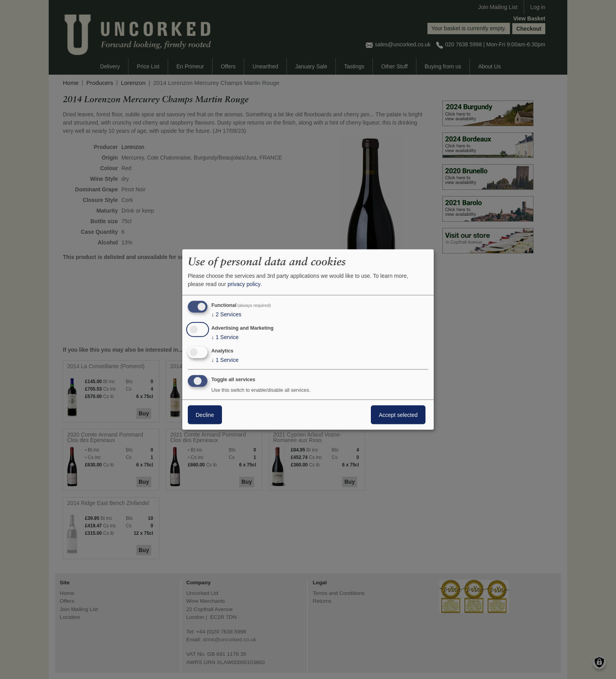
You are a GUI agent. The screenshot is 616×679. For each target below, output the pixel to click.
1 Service (225, 337)
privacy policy (244, 284)
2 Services (226, 314)
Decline (205, 415)
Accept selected (398, 415)
